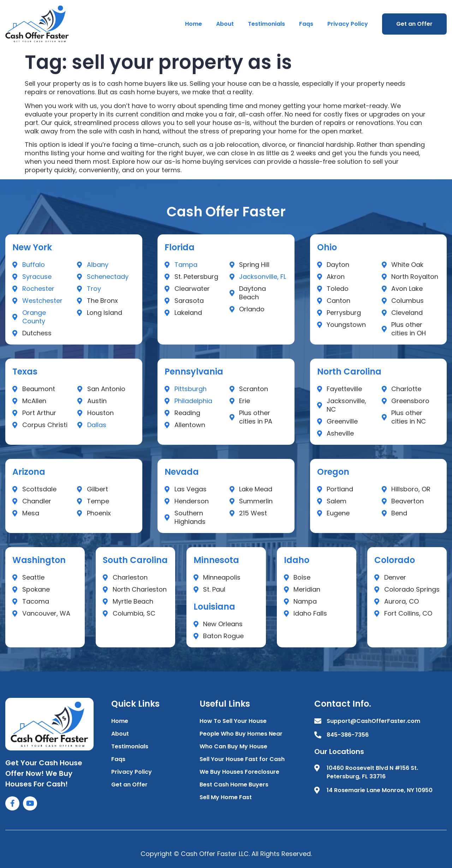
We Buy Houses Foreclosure (239, 772)
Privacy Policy (348, 24)
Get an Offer (414, 24)
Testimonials (266, 24)
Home (194, 24)
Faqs (306, 24)
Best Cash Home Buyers (234, 785)
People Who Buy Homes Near (241, 734)
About (225, 24)
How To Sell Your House (233, 721)
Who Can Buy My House (233, 746)
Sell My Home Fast (226, 797)
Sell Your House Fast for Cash (242, 759)
